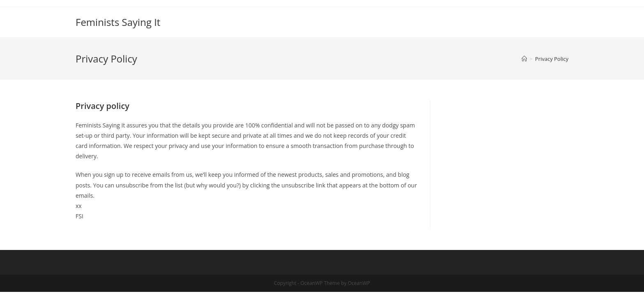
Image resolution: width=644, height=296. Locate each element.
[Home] (524, 59)
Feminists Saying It (118, 22)
